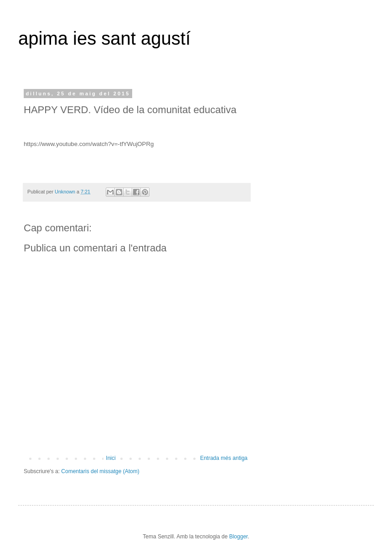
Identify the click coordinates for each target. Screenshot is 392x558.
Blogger (239, 537)
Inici (111, 458)
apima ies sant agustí (104, 38)
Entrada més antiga (224, 458)
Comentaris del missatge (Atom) (100, 471)
